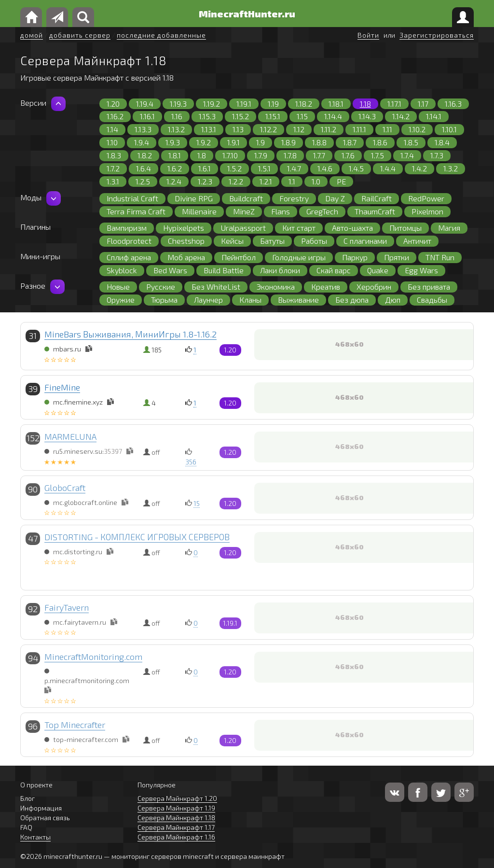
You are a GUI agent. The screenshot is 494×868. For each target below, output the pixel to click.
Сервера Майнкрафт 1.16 (176, 837)
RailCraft (377, 198)
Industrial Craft (132, 198)
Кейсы (232, 241)
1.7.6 (348, 155)
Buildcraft (246, 198)
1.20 (113, 104)
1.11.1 (359, 129)
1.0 (316, 181)
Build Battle (224, 270)
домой (32, 35)
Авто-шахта (352, 228)
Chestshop (186, 241)
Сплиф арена (129, 257)
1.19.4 (145, 104)
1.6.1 (205, 168)
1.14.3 (367, 116)
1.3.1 (113, 181)
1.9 (261, 142)
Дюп (393, 300)
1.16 (177, 116)
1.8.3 (114, 155)
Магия (449, 228)
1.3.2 (451, 168)
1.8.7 (350, 142)
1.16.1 (147, 116)
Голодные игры (299, 257)
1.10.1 (449, 129)
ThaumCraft (375, 211)
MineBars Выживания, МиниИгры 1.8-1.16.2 (130, 334)
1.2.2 (236, 181)
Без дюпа (352, 300)
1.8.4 (442, 142)
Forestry (294, 198)
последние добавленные (161, 35)
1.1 (292, 181)
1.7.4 (407, 155)
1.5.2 (234, 168)
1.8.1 (175, 155)
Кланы (250, 300)
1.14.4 (333, 116)
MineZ (244, 211)
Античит (417, 241)
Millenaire (199, 211)
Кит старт (299, 228)
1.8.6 (380, 142)
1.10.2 (417, 129)
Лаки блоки (280, 270)
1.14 (112, 129)
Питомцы (405, 228)
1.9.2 (204, 142)
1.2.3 (205, 181)
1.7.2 (113, 168)
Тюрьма (164, 300)
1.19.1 (244, 104)
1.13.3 (143, 129)
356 (191, 462)
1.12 (299, 129)
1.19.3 (178, 104)
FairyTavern (67, 607)
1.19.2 (212, 104)
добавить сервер (80, 35)
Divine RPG (194, 198)
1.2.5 (143, 181)
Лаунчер (208, 300)
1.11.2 (329, 129)
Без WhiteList (216, 287)
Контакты (35, 837)
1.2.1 (266, 181)
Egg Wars (421, 270)
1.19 (273, 104)
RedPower (426, 198)
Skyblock (122, 270)
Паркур (355, 257)
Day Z (335, 198)
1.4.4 (388, 168)
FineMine (62, 387)
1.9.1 (233, 142)
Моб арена (186, 257)
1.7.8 (290, 155)
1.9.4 (142, 142)
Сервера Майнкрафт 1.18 (176, 818)
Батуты (272, 241)
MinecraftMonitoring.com (93, 657)
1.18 (365, 104)
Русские (161, 287)
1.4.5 (356, 168)
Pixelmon (427, 211)
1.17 (423, 104)
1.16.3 (453, 104)
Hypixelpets (184, 228)
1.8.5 (411, 142)
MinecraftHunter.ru (247, 14)
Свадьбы (432, 300)
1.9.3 (173, 142)
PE (341, 181)
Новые (118, 287)
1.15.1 (273, 116)
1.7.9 (261, 155)
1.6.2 (175, 168)
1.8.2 (145, 155)
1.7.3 (437, 155)
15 (197, 503)
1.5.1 (264, 168)
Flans (281, 211)
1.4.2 (419, 168)
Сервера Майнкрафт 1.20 (177, 798)
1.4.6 (325, 168)
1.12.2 (268, 129)
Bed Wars (170, 270)
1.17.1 (394, 104)
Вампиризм (127, 228)
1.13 (238, 129)
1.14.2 (401, 116)
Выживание (298, 300)
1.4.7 (294, 168)
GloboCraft (65, 488)
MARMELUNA (70, 436)
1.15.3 (207, 116)
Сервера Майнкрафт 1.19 (176, 808)
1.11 (387, 129)
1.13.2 (176, 129)
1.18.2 (304, 104)
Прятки (397, 257)
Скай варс (334, 270)
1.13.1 (209, 129)
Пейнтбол (239, 257)
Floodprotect (129, 241)
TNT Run (440, 257)
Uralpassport (243, 228)
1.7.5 (377, 155)
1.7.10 (230, 155)
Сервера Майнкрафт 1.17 (176, 827)
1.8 (202, 155)
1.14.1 (434, 116)
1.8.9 (288, 142)
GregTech (322, 211)
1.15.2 (240, 116)
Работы (314, 241)
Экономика (276, 287)
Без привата (429, 287)
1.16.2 (115, 116)
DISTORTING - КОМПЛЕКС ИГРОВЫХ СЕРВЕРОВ (137, 537)
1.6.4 (144, 168)
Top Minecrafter (75, 725)
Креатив (326, 287)
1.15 (302, 116)
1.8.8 (319, 142)
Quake (378, 270)
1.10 (112, 142)
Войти (368, 35)
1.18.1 (336, 104)
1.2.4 (174, 181)
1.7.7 (319, 155)
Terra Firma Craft (136, 211)
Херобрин (374, 287)
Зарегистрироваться (437, 35)
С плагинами (365, 241)
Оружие (121, 300)
